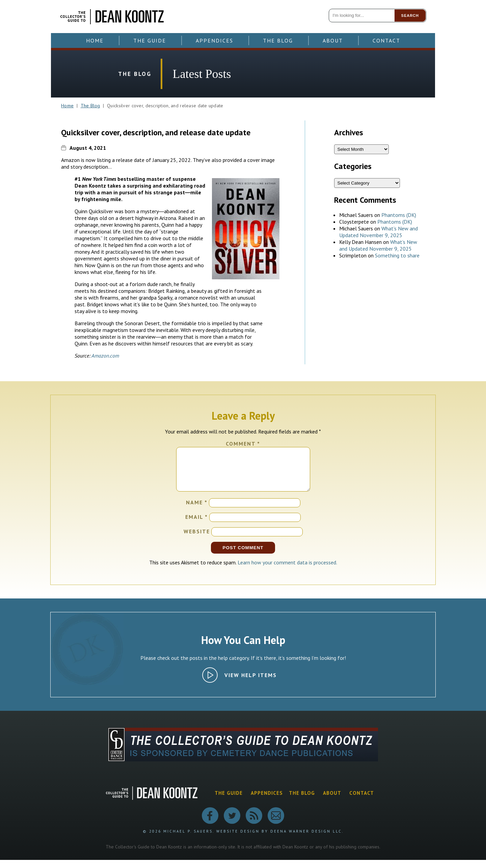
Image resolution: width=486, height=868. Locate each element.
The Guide (150, 40)
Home (95, 40)
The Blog (278, 40)
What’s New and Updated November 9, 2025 (379, 232)
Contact (386, 40)
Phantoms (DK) (399, 215)
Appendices (214, 40)
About (333, 40)
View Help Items (251, 683)
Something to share (397, 255)
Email (197, 525)
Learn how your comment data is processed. (287, 570)
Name (197, 510)
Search (410, 16)
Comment (243, 444)
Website (197, 539)
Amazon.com (105, 356)
